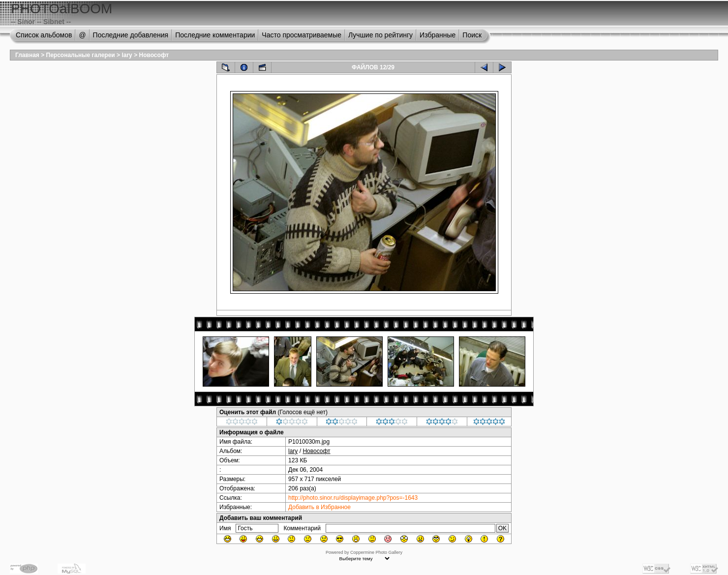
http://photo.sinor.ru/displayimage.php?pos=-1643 (353, 498)
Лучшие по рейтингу (380, 35)
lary (127, 55)
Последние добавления (131, 35)
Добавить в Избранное (319, 507)
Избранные (438, 35)
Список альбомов (44, 35)
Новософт (154, 55)
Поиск (472, 35)
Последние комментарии (215, 35)
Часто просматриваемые (302, 35)
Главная (27, 55)
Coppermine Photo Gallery (376, 552)
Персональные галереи (81, 55)
